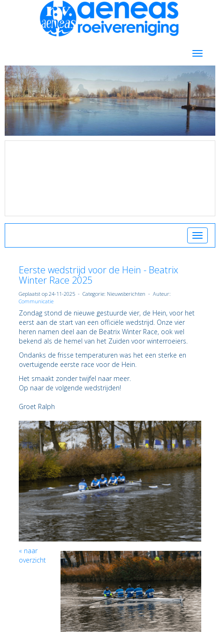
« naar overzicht (32, 555)
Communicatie (36, 301)
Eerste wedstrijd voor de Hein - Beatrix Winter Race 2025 (99, 275)
